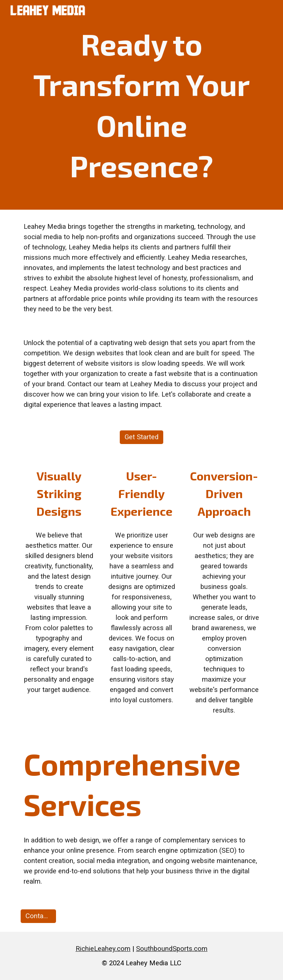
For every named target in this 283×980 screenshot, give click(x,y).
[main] (141, 105)
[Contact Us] (38, 916)
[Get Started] (141, 437)
